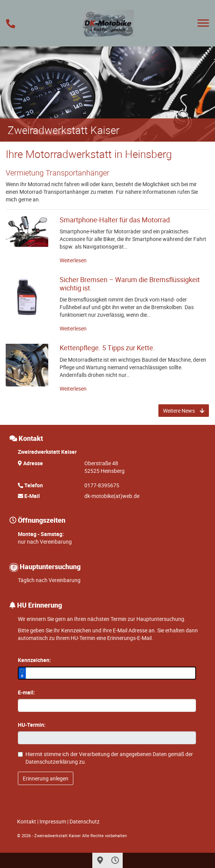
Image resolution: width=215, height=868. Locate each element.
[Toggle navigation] (203, 23)
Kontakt (27, 821)
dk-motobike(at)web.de (112, 496)
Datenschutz (85, 821)
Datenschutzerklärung (52, 762)
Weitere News (184, 411)
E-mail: (26, 692)
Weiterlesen (73, 260)
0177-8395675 (102, 485)
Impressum (53, 821)
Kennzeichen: (34, 660)
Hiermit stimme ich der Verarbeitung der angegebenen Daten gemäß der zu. (105, 758)
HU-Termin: (32, 725)
